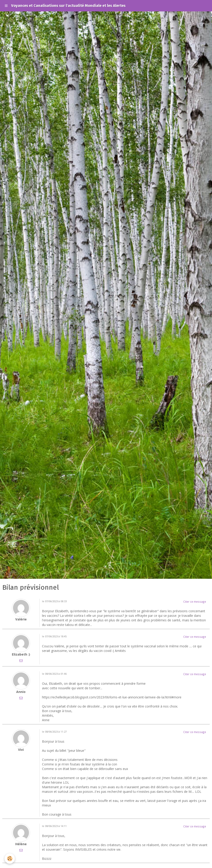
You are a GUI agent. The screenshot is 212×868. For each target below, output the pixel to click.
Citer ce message (195, 602)
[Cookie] (10, 859)
